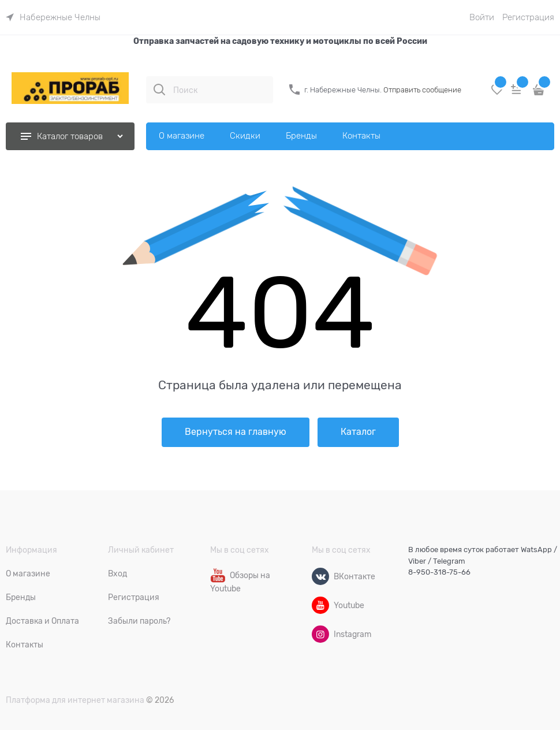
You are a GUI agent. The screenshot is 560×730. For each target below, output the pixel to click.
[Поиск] (159, 90)
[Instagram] (320, 634)
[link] (53, 17)
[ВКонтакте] (320, 576)
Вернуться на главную (236, 432)
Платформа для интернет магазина (75, 700)
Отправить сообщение (422, 90)
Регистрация (528, 17)
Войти (482, 17)
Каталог (358, 432)
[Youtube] (320, 605)
